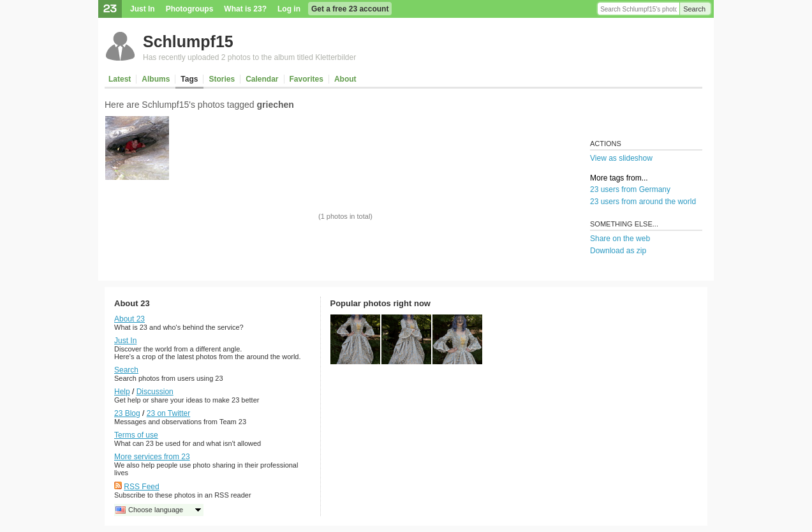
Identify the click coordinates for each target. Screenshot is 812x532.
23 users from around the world (643, 202)
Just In (143, 9)
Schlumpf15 (188, 41)
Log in (289, 9)
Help (122, 392)
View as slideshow (621, 158)
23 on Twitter (168, 413)
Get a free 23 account (350, 9)
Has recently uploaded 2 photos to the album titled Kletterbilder (249, 57)
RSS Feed (141, 487)
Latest (120, 79)
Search (694, 9)
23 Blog (127, 413)
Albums (156, 79)
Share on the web (620, 239)
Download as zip (618, 251)
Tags (189, 79)
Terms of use (136, 435)
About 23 (129, 319)
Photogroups (190, 9)
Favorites (306, 79)
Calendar (262, 79)
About (345, 79)
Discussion (155, 392)
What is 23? (245, 9)
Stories (222, 79)
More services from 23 (152, 457)
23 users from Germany (630, 189)
